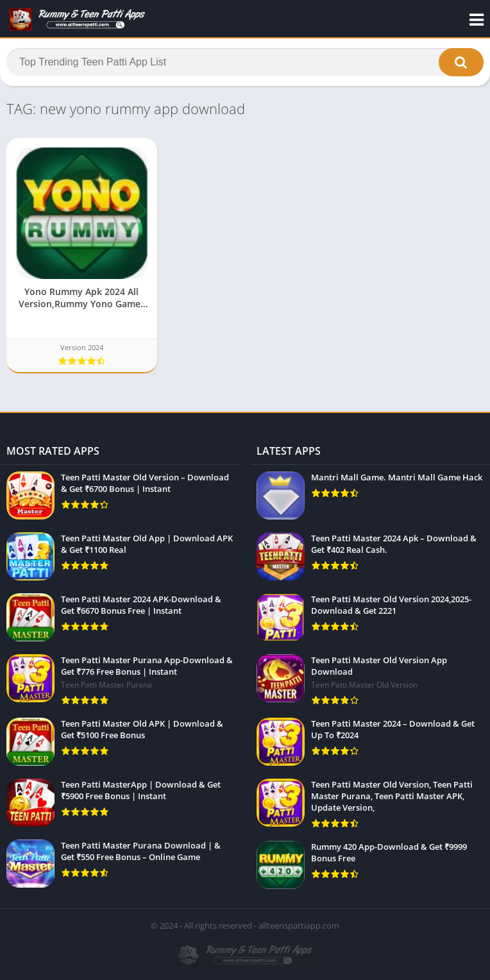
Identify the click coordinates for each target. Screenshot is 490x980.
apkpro (14, 419)
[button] (461, 62)
